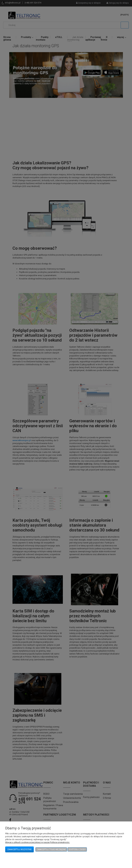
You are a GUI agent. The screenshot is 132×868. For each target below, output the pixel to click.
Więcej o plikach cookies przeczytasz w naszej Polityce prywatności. (38, 842)
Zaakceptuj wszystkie (19, 849)
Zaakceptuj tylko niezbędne (51, 849)
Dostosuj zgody (77, 849)
